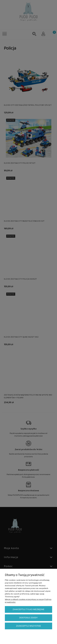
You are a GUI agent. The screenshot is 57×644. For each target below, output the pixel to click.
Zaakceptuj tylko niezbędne (28, 609)
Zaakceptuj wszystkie (28, 626)
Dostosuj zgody (28, 618)
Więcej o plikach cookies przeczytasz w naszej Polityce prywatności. (28, 601)
